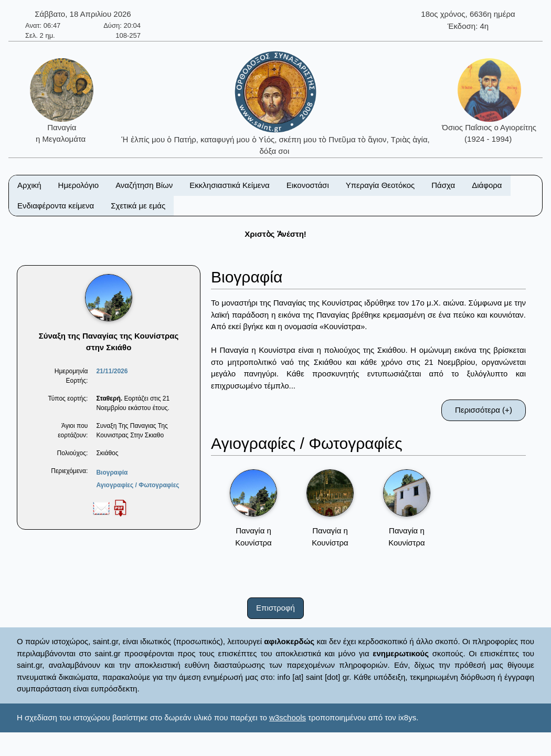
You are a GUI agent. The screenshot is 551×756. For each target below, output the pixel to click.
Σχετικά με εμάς (138, 206)
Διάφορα (487, 185)
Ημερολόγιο (79, 185)
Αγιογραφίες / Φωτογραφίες (137, 485)
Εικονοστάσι (308, 185)
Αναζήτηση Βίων (144, 185)
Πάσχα (443, 185)
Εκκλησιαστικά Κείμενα (229, 185)
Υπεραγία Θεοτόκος (380, 185)
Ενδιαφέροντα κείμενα (56, 206)
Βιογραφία (112, 472)
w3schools (288, 717)
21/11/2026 (112, 371)
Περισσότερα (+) (484, 410)
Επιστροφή (275, 608)
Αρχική (29, 185)
